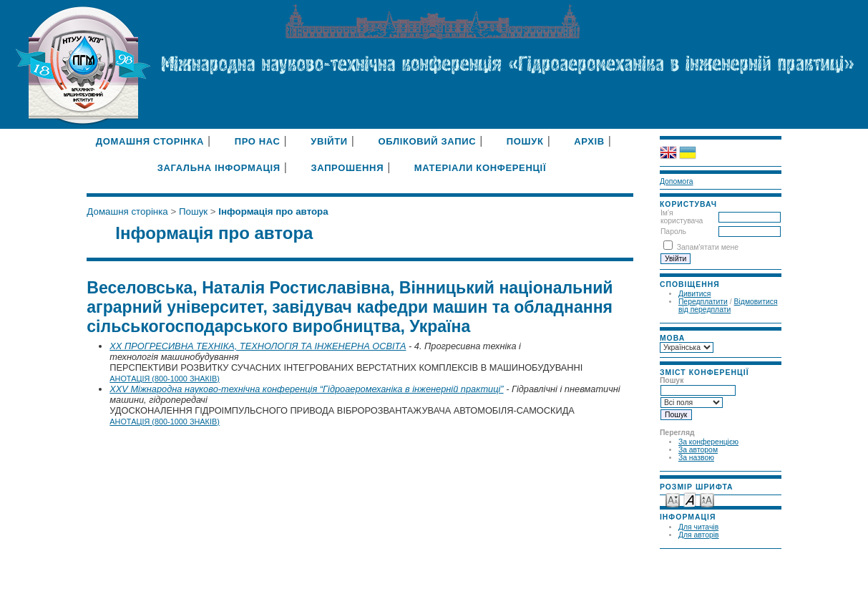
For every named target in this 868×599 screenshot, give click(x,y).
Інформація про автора (273, 211)
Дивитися (695, 294)
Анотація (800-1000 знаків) (165, 379)
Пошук (525, 141)
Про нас (258, 141)
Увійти (329, 141)
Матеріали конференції (480, 168)
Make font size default (690, 499)
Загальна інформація (219, 168)
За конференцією (708, 442)
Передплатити (703, 302)
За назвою (696, 458)
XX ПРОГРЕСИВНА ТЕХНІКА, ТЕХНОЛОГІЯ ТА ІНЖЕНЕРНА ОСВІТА (258, 346)
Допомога (677, 181)
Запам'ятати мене (708, 247)
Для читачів (698, 527)
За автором (698, 450)
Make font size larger (707, 499)
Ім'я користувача (682, 217)
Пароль (673, 232)
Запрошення (347, 168)
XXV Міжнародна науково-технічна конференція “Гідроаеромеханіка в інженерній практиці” (306, 389)
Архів (589, 141)
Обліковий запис (427, 141)
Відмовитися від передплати (728, 306)
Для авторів (699, 535)
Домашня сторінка (150, 141)
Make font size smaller (673, 499)
